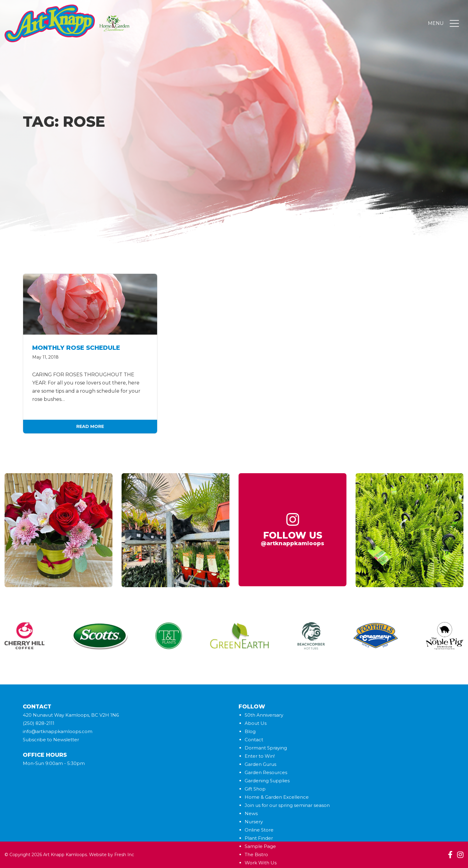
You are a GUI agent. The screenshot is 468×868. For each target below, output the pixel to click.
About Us (256, 723)
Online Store (259, 830)
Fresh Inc (124, 855)
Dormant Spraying (266, 748)
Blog (250, 731)
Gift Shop (255, 789)
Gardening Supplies (267, 781)
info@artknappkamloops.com (58, 731)
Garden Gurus (260, 764)
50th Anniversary (264, 715)
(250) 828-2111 (39, 723)
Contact (254, 740)
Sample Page (260, 846)
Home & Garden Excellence (277, 797)
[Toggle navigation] (454, 24)
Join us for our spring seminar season (287, 805)
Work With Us (261, 863)
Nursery (254, 822)
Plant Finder (259, 838)
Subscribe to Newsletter (51, 740)
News (251, 813)
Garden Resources (266, 772)
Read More (90, 426)
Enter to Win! (260, 756)
